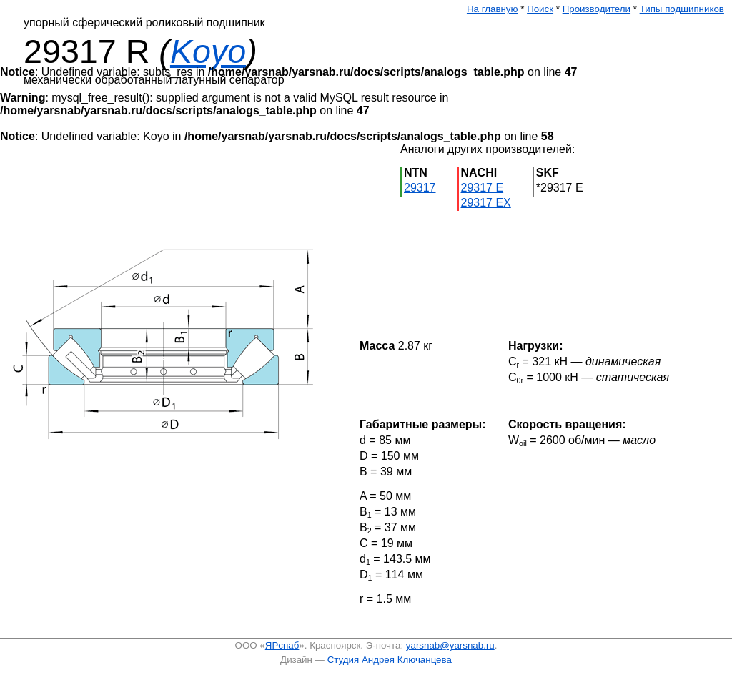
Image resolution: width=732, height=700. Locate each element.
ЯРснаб (282, 645)
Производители (597, 9)
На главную (493, 9)
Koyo (208, 51)
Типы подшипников (682, 9)
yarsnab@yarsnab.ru (450, 645)
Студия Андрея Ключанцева (390, 660)
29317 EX (486, 203)
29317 (420, 188)
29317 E (483, 188)
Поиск (540, 9)
